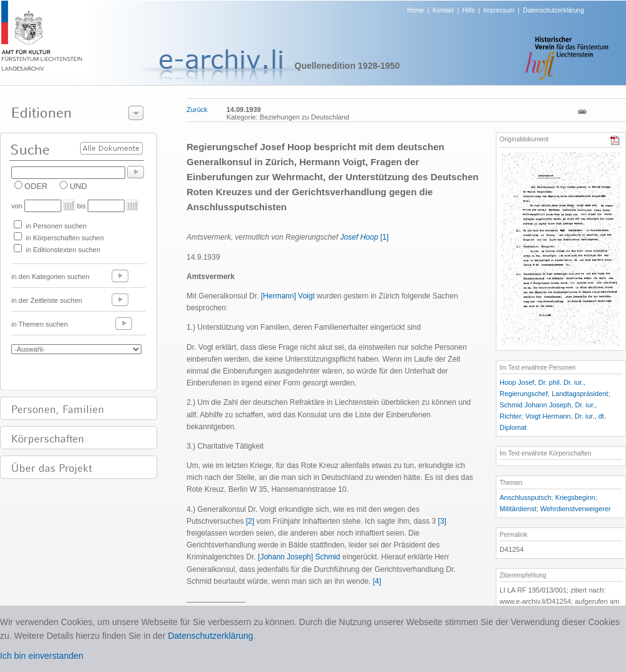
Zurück (197, 109)
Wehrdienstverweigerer (576, 509)
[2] (250, 521)
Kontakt (443, 10)
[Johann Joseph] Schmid (299, 557)
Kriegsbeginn (575, 497)
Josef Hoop (359, 237)
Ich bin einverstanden (42, 656)
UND (78, 186)
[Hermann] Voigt (288, 296)
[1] (384, 237)
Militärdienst (518, 509)
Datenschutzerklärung (553, 10)
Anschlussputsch (526, 497)
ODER (36, 186)
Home (416, 10)
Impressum (499, 10)
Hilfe (469, 10)
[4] (377, 581)
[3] (442, 521)
